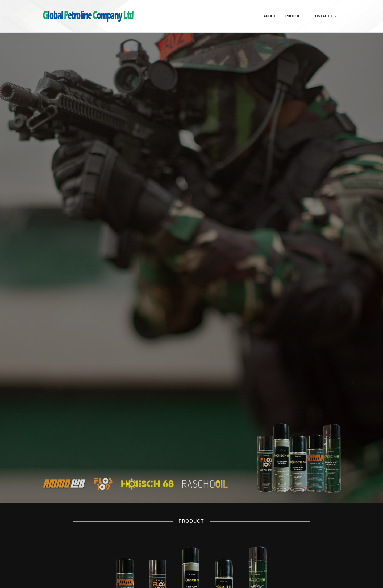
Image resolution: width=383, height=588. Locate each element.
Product (294, 16)
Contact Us (324, 16)
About (270, 16)
